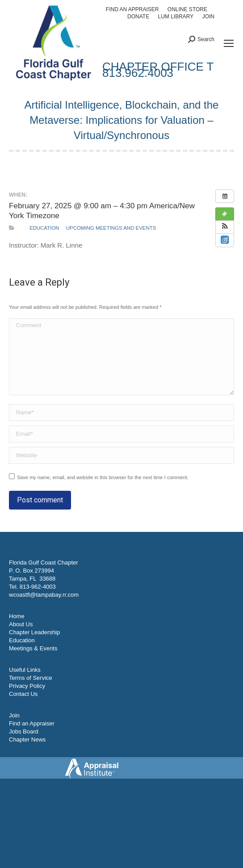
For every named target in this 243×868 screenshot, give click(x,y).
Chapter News (27, 739)
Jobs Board (24, 731)
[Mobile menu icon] (229, 43)
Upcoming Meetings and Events (111, 228)
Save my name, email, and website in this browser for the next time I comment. (103, 477)
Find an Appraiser (32, 723)
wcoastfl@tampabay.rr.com (44, 595)
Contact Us (23, 694)
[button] (225, 227)
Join (14, 715)
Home (17, 616)
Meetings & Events (33, 648)
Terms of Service (31, 678)
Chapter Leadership (34, 632)
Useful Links (25, 670)
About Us (21, 624)
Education (44, 228)
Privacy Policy (27, 686)
